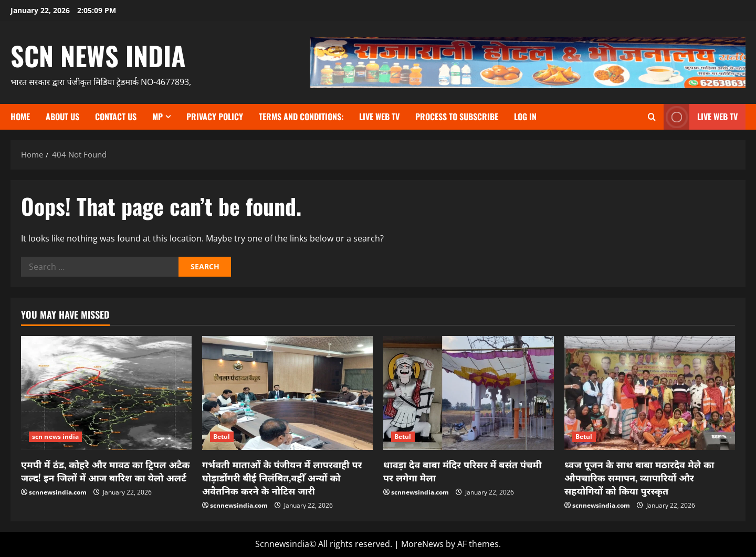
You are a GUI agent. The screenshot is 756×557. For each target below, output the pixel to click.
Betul (222, 437)
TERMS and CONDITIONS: (301, 117)
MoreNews (422, 544)
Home (20, 117)
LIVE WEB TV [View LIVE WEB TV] (701, 117)
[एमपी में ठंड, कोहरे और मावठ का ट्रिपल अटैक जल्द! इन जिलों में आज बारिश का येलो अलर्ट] (106, 393)
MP (157, 117)
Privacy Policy (215, 117)
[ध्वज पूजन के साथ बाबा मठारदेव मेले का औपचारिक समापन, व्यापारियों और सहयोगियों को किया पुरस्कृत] (650, 393)
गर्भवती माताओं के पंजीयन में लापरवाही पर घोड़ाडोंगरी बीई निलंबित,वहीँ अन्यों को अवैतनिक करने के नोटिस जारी (282, 477)
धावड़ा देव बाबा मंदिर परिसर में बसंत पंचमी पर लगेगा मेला (462, 471)
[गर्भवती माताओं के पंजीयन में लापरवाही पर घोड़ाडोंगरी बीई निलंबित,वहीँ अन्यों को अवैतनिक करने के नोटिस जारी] (287, 393)
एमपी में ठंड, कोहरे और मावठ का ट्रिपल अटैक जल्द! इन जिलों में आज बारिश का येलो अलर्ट (105, 471)
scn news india (98, 55)
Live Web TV (379, 117)
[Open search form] (652, 117)
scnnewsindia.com (58, 492)
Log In (525, 117)
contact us (116, 117)
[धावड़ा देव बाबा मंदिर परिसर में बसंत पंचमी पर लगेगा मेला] (469, 393)
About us (62, 117)
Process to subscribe (457, 117)
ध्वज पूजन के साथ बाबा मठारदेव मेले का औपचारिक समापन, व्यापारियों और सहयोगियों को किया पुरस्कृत (639, 477)
